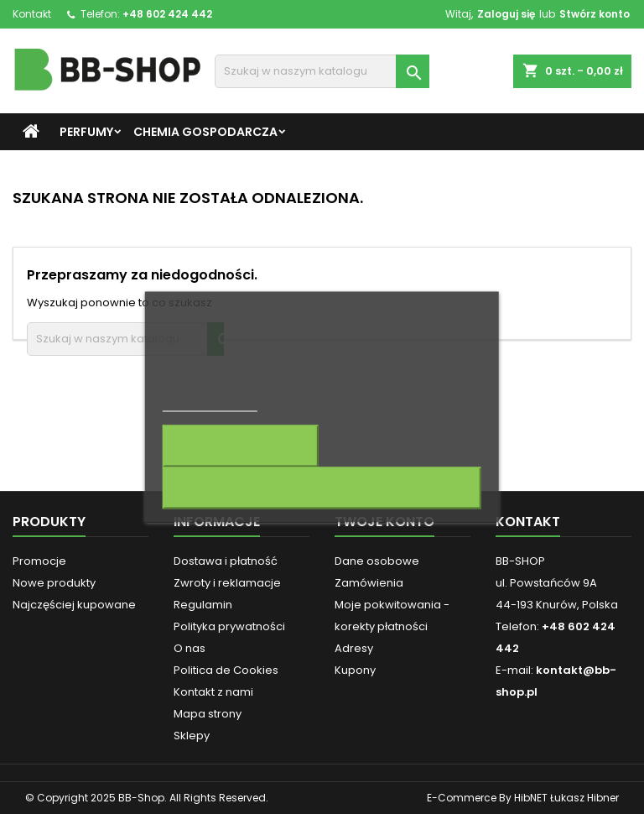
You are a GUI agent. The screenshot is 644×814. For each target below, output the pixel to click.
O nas (190, 648)
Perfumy (86, 132)
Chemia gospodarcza (205, 132)
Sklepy (192, 736)
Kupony (355, 670)
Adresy (354, 648)
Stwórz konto (595, 14)
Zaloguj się (506, 14)
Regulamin (203, 605)
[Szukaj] (322, 71)
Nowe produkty (54, 583)
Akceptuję (322, 488)
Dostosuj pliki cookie (241, 446)
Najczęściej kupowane (74, 605)
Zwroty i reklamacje (227, 583)
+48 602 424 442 (167, 14)
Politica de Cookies (226, 670)
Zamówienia (369, 583)
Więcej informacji (210, 404)
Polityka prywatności (229, 626)
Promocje (39, 561)
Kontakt (32, 14)
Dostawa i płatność (226, 561)
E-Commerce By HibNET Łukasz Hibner (523, 798)
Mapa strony (208, 714)
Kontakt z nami (213, 692)
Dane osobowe (377, 561)
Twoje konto (384, 522)
